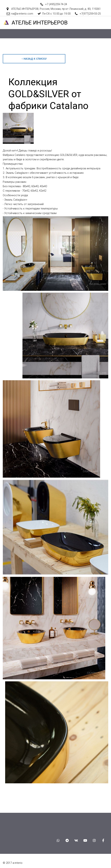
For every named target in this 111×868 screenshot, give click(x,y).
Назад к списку (34, 59)
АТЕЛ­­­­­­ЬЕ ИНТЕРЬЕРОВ (40, 23)
